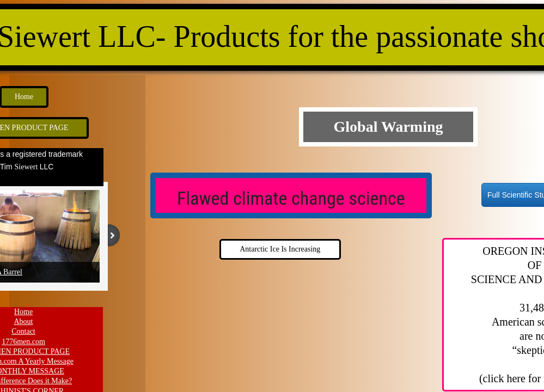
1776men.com (23, 342)
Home (23, 312)
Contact (23, 331)
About (24, 321)
